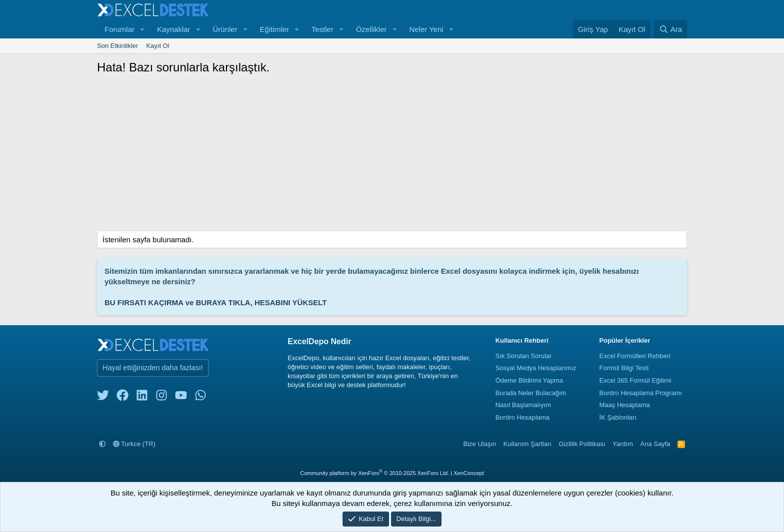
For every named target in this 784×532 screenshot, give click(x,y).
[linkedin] (142, 397)
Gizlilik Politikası (582, 444)
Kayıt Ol (157, 46)
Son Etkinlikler (117, 46)
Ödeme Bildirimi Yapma (529, 380)
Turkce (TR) (134, 444)
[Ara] (670, 29)
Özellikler (371, 29)
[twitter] (103, 397)
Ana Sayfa (655, 444)
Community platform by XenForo (374, 473)
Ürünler (225, 29)
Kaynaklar (174, 29)
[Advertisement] (392, 156)
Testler (322, 29)
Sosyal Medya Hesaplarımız (536, 368)
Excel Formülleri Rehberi (635, 356)
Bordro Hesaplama (522, 417)
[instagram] (161, 397)
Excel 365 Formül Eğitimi (635, 380)
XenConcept (469, 473)
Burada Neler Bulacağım (531, 393)
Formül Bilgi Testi (624, 368)
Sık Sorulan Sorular (524, 356)
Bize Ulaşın (480, 444)
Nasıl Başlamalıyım (523, 405)
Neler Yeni (426, 29)
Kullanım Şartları (527, 444)
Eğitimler (274, 29)
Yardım (623, 444)
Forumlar (119, 29)
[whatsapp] (200, 397)
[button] (142, 29)
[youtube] (181, 397)
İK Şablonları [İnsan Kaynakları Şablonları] (618, 417)
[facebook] (122, 397)
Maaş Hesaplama (625, 405)
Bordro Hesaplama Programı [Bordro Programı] (641, 393)
